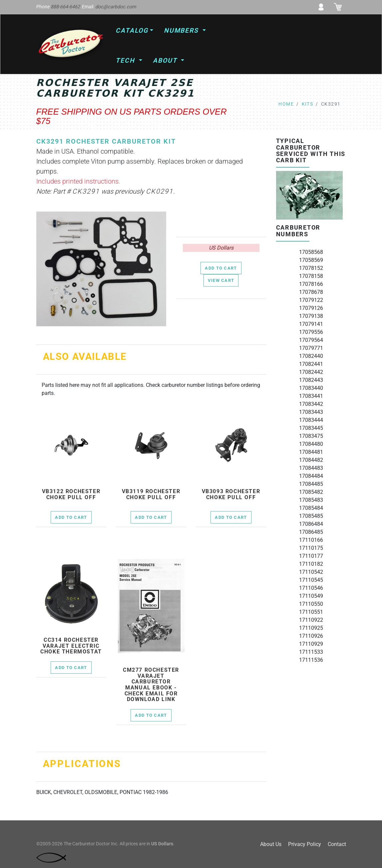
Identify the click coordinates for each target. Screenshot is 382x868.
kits (308, 104)
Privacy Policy (305, 844)
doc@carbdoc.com (116, 7)
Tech (126, 60)
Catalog (132, 30)
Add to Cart (221, 268)
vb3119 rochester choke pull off (151, 494)
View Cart (221, 280)
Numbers (182, 30)
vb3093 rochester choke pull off (231, 494)
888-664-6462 (65, 7)
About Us (271, 844)
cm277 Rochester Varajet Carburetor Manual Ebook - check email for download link (151, 685)
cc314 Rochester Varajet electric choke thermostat (71, 646)
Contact (337, 844)
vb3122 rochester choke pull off (71, 494)
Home (286, 104)
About (166, 60)
